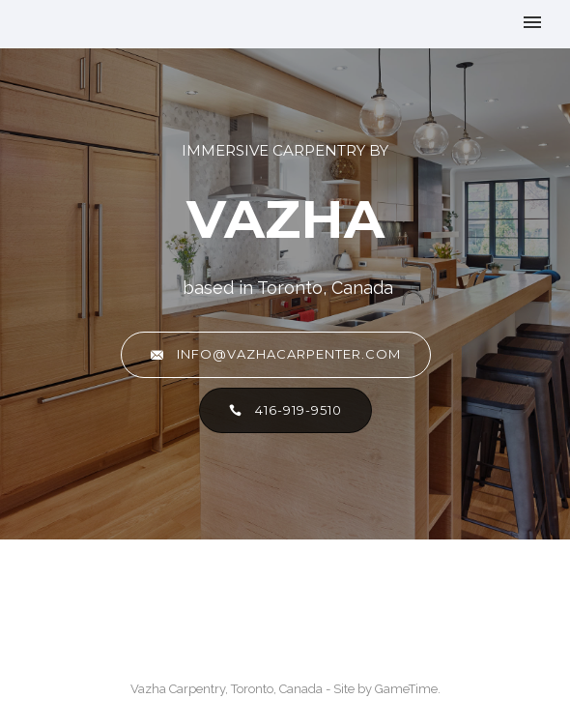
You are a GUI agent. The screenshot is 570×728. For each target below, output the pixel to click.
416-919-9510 (285, 410)
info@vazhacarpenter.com (276, 354)
